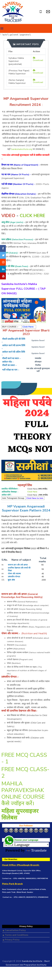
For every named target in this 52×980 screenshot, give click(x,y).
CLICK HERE (32, 216)
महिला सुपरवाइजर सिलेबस (20, 814)
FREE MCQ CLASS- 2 (25, 773)
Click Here (32, 492)
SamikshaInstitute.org (22, 149)
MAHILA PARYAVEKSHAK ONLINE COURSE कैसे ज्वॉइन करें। (23, 793)
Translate (36, 850)
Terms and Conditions (15, 935)
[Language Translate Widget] (26, 845)
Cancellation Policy (14, 930)
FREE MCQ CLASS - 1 (24, 758)
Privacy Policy (11, 940)
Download (38, 59)
